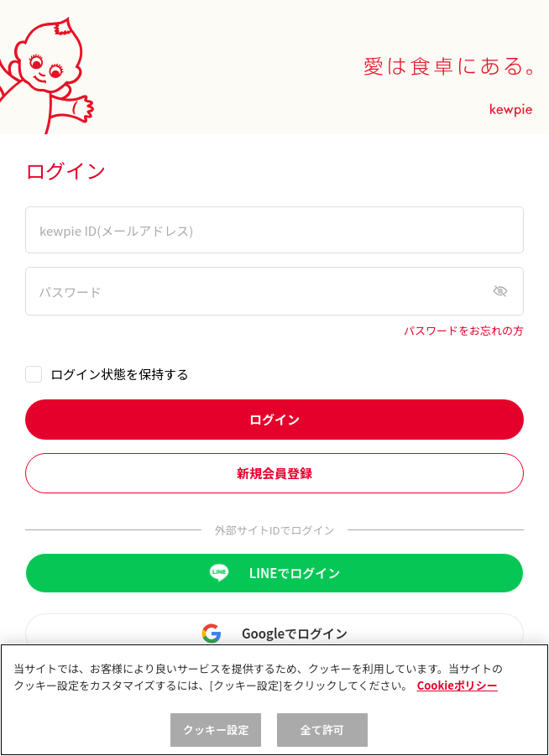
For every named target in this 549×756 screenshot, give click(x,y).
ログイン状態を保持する (120, 374)
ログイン (274, 419)
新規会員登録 (274, 473)
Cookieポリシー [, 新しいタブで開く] (457, 685)
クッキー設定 (216, 730)
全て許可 (323, 730)
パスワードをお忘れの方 (464, 331)
